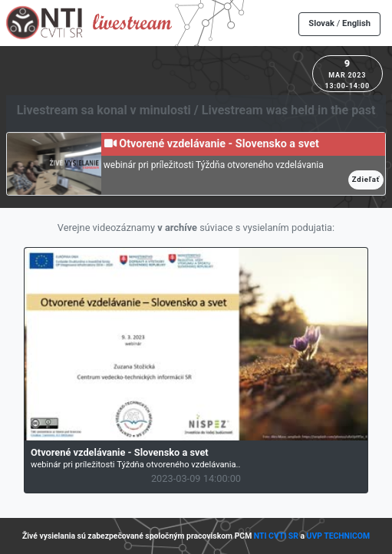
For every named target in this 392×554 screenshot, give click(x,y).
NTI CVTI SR (276, 536)
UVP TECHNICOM (339, 536)
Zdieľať (366, 179)
